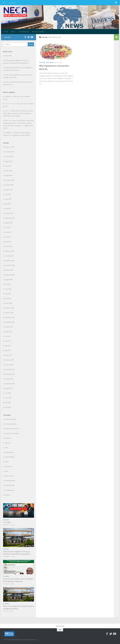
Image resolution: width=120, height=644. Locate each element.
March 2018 (9, 303)
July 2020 (8, 194)
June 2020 (8, 199)
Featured (42, 62)
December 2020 (10, 180)
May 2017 (8, 346)
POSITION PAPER (10, 481)
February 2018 (9, 308)
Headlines (12, 3)
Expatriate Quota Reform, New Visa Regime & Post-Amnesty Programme (18, 580)
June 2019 (8, 232)
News (13, 32)
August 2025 (9, 161)
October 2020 (9, 185)
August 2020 (9, 190)
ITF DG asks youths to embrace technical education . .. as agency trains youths (18, 126)
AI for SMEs (8, 56)
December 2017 (10, 317)
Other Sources (9, 476)
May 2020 (8, 204)
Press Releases (24, 32)
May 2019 (8, 237)
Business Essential (11, 419)
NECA (4, 3)
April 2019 (8, 242)
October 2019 (9, 213)
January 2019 (9, 256)
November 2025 (10, 152)
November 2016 (10, 374)
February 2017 (9, 360)
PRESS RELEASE (10, 485)
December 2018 (10, 261)
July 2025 (8, 166)
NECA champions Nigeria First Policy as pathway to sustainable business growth (17, 553)
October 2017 (9, 327)
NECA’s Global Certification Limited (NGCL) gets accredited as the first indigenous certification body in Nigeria (18, 113)
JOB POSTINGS (10, 457)
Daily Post (8, 438)
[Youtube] (32, 37)
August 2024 (9, 175)
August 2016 (9, 388)
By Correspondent (11, 424)
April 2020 (8, 209)
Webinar (8, 495)
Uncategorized (10, 490)
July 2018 (8, 284)
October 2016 (9, 379)
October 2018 (9, 270)
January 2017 (9, 365)
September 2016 (10, 384)
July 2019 (8, 227)
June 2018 (8, 289)
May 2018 (8, 294)
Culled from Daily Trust (12, 429)
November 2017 (10, 322)
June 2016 (8, 398)
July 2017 (8, 336)
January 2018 (9, 313)
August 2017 (9, 332)
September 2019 (10, 218)
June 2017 (8, 341)
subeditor (8, 96)
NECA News (50, 62)
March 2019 (9, 246)
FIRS (6, 448)
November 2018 (10, 265)
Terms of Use (60, 626)
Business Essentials (38, 32)
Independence (9, 452)
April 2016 (8, 407)
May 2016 (8, 403)
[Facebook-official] (25, 37)
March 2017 (9, 355)
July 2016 (8, 393)
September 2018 (10, 275)
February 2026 (9, 147)
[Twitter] (28, 37)
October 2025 (9, 156)
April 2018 (8, 298)
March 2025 (9, 171)
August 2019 (9, 223)
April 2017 (8, 350)
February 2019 (9, 251)
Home (6, 32)
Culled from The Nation (12, 433)
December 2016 (10, 369)
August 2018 (9, 280)
